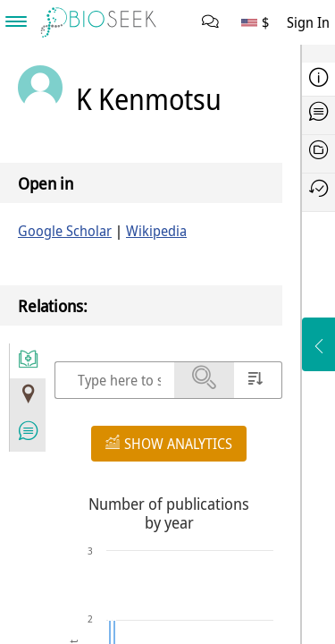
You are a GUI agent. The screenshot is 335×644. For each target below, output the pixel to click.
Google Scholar (65, 231)
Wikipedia (156, 231)
